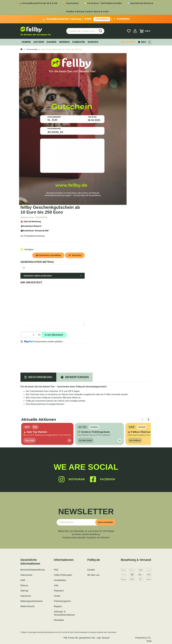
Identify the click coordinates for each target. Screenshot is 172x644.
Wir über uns (93, 575)
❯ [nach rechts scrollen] (148, 419)
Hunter (57, 596)
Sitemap (24, 591)
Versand (106, 638)
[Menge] (29, 335)
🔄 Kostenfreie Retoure (140, 3)
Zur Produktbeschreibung (33, 236)
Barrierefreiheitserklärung (33, 570)
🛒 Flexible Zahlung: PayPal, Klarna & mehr (86, 12)
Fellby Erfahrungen (63, 575)
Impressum (26, 596)
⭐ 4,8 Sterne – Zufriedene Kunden (103, 3)
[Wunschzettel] (129, 31)
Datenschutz (26, 575)
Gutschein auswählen (48, 255)
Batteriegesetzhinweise (32, 601)
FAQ (56, 570)
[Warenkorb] (145, 31)
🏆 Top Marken (71, 3)
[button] (135, 31)
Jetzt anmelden (105, 522)
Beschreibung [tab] (38, 377)
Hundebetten (60, 580)
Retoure (24, 585)
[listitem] (47, 434)
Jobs (56, 585)
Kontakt (91, 570)
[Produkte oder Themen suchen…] (82, 31)
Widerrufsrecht (27, 606)
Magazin (58, 606)
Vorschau (75, 255)
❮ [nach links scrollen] (143, 419)
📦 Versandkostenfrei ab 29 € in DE (38, 3)
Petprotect (59, 591)
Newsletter (59, 620)
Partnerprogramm (62, 601)
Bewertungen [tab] (75, 377)
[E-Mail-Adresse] (77, 522)
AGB (23, 580)
